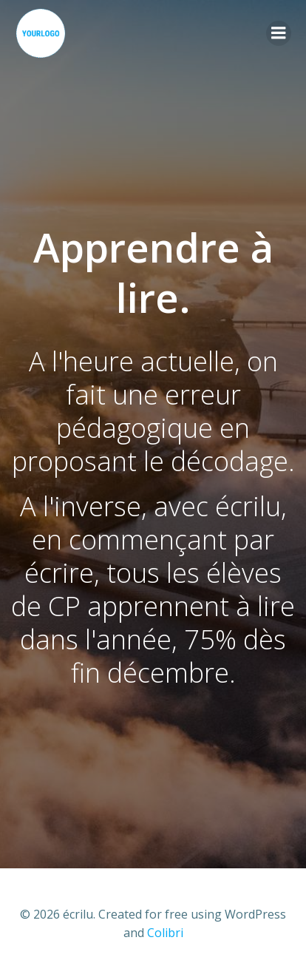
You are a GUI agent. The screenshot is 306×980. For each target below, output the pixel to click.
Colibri (165, 933)
